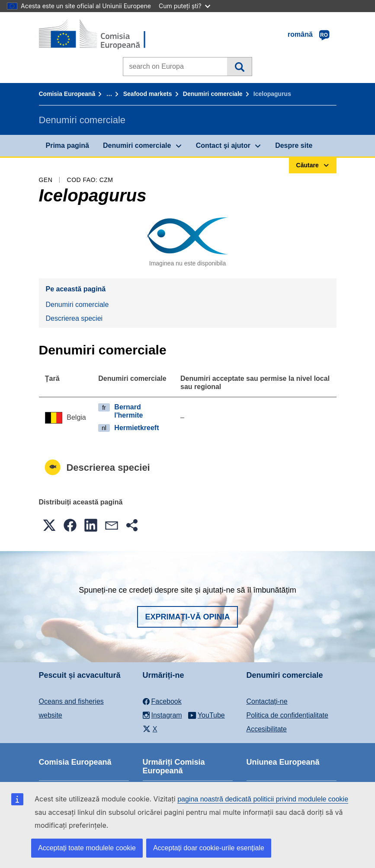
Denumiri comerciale (213, 94)
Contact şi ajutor (223, 145)
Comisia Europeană (67, 94)
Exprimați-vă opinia (187, 617)
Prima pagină (67, 145)
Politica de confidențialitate (287, 715)
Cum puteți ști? (184, 6)
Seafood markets (148, 94)
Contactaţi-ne (267, 701)
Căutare (239, 67)
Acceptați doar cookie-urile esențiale (209, 848)
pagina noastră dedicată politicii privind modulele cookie (263, 799)
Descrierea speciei (74, 318)
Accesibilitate (267, 729)
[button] (49, 525)
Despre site (294, 145)
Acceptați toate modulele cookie (87, 848)
